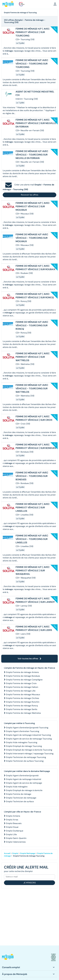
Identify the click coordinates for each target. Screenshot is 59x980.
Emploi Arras (12, 820)
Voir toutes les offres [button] (29, 659)
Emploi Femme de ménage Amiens (22, 672)
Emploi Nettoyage (28, 853)
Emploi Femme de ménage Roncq (22, 706)
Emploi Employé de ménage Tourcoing (24, 746)
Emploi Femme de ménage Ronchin (23, 702)
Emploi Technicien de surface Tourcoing (25, 761)
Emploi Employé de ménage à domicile (24, 790)
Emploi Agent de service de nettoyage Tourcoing (29, 739)
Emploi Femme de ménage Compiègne (24, 680)
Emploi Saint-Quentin (16, 838)
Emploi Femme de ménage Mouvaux (23, 694)
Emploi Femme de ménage (19, 794)
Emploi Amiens (13, 816)
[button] (55, 4)
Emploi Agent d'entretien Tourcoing (23, 731)
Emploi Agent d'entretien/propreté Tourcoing (27, 728)
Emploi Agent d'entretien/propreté (22, 776)
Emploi (15, 853)
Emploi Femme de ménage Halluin (22, 687)
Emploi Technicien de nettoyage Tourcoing (26, 757)
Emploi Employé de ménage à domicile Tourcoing (29, 750)
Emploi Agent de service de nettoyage (24, 783)
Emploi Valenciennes (16, 842)
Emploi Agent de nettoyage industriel (24, 779)
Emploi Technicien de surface (20, 801)
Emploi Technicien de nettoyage (21, 798)
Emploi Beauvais (14, 823)
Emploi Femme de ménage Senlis (22, 709)
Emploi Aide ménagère (17, 787)
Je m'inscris (30, 883)
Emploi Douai (12, 827)
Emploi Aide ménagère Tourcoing (22, 742)
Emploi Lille (11, 834)
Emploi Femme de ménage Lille (21, 691)
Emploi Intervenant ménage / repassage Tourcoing (30, 754)
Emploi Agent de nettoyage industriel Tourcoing (28, 735)
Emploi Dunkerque (15, 831)
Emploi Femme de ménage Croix (21, 683)
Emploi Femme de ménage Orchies (23, 698)
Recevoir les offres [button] (30, 195)
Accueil (7, 853)
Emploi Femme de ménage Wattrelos (23, 713)
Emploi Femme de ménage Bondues (23, 676)
